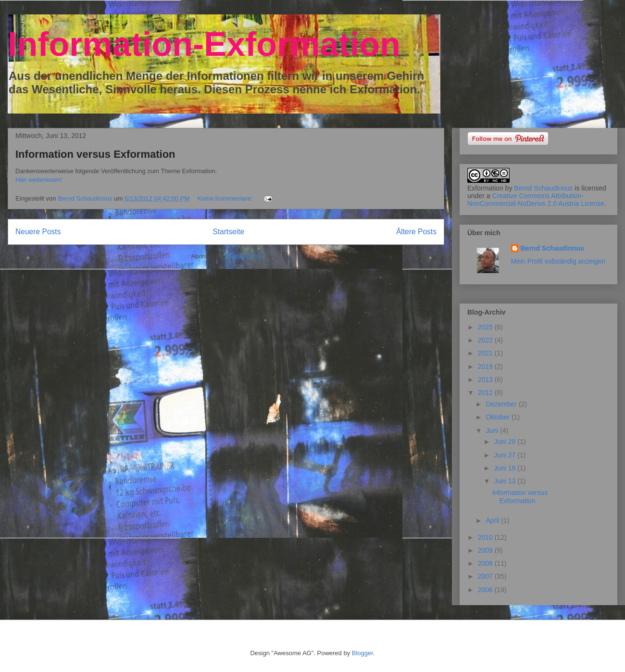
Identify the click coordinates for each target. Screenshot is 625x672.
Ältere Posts (416, 232)
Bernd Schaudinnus (543, 188)
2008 (486, 563)
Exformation (485, 188)
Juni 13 (506, 481)
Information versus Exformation (95, 154)
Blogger (362, 653)
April (493, 520)
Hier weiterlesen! (39, 180)
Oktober (499, 417)
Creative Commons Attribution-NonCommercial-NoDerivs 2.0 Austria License (536, 200)
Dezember (502, 404)
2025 (486, 327)
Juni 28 (506, 442)
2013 (486, 380)
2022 (486, 340)
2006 (486, 590)
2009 (486, 550)
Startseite (228, 232)
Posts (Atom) (243, 256)
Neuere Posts (38, 232)
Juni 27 (506, 455)
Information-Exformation (204, 44)
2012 (486, 393)
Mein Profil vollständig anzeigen (558, 261)
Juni (493, 431)
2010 (486, 537)
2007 (486, 576)
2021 (486, 353)
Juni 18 (506, 468)
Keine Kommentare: (226, 198)
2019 (486, 367)
